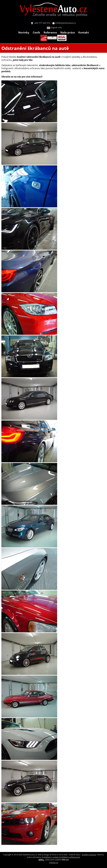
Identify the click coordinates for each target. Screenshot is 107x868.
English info (54, 28)
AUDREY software (89, 855)
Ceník (36, 32)
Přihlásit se (53, 863)
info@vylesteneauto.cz (66, 23)
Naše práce (68, 32)
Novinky (24, 32)
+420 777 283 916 (42, 23)
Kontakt (84, 32)
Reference (50, 32)
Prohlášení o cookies (50, 857)
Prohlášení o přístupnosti (70, 857)
